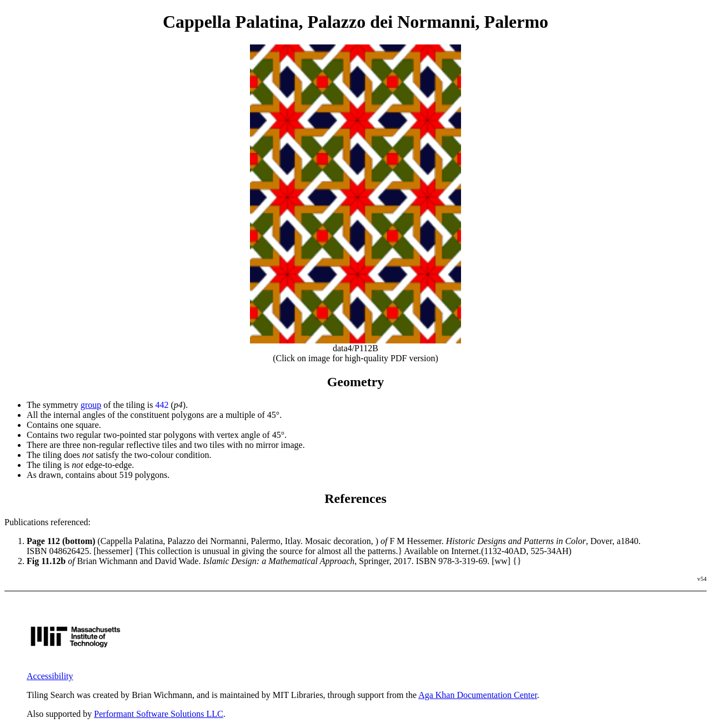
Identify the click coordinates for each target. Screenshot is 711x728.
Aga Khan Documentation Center (478, 695)
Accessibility (50, 676)
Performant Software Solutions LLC (158, 714)
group (91, 405)
